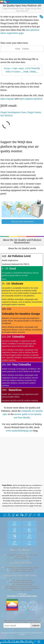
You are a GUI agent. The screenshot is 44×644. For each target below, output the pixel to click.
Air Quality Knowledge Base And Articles (22, 567)
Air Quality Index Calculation (22, 582)
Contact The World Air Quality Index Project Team (22, 555)
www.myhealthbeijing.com (19, 431)
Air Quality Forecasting (22, 584)
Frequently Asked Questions (20, 576)
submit (36, 625)
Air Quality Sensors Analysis (22, 571)
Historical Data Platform (22, 590)
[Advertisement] (22, 460)
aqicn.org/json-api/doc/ (30, 99)
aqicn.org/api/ (7, 99)
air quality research (20, 563)
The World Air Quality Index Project (22, 596)
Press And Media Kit (22, 558)
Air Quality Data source (22, 580)
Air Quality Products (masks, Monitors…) (22, 586)
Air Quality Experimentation (22, 569)
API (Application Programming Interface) (22, 588)
